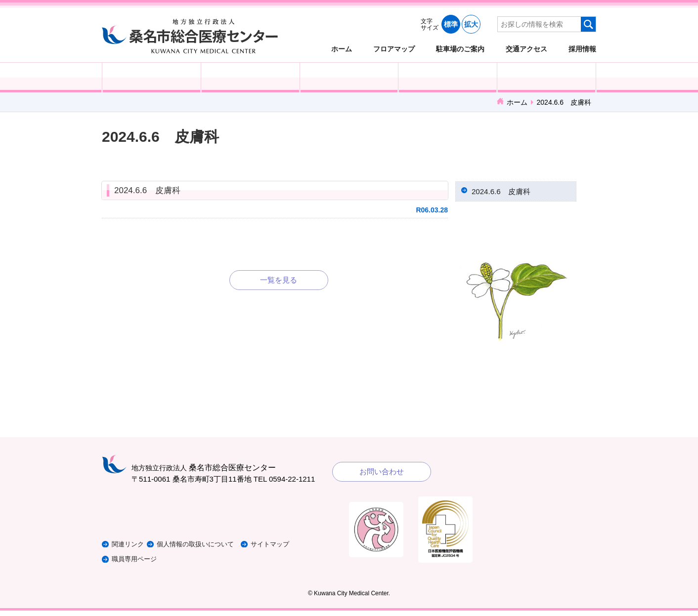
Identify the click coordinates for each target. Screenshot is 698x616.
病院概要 (546, 78)
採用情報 (582, 49)
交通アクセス (526, 49)
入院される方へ (250, 78)
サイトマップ (296, 550)
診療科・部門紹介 (448, 78)
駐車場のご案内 (460, 49)
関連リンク (130, 550)
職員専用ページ (138, 564)
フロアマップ (394, 49)
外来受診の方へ (152, 78)
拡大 (471, 24)
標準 (451, 24)
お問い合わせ (382, 477)
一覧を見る (279, 280)
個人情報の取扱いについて (213, 550)
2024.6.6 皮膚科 (147, 190)
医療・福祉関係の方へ (349, 78)
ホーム (342, 49)
